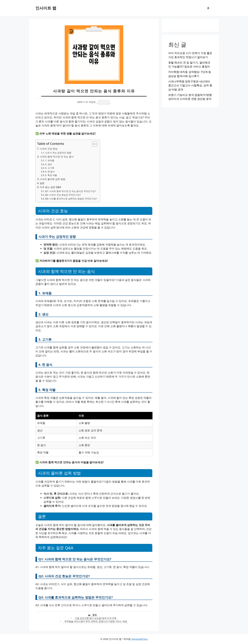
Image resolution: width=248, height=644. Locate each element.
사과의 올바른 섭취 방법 (53, 179)
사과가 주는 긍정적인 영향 (58, 153)
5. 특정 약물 (51, 175)
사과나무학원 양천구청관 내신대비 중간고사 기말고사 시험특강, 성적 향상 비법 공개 (190, 85)
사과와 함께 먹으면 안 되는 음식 (57, 157)
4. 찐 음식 (50, 171)
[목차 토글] (93, 144)
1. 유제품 (50, 160)
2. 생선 (48, 164)
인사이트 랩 (46, 8)
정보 (95, 615)
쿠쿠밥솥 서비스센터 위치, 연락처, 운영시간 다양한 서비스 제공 (96, 621)
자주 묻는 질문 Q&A (50, 187)
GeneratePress (139, 639)
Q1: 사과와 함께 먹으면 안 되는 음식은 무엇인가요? (70, 191)
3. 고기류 (50, 168)
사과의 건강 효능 (49, 149)
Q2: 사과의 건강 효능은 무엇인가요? (63, 195)
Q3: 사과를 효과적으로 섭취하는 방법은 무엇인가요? (71, 199)
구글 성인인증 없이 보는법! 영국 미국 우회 (96, 618)
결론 (42, 183)
